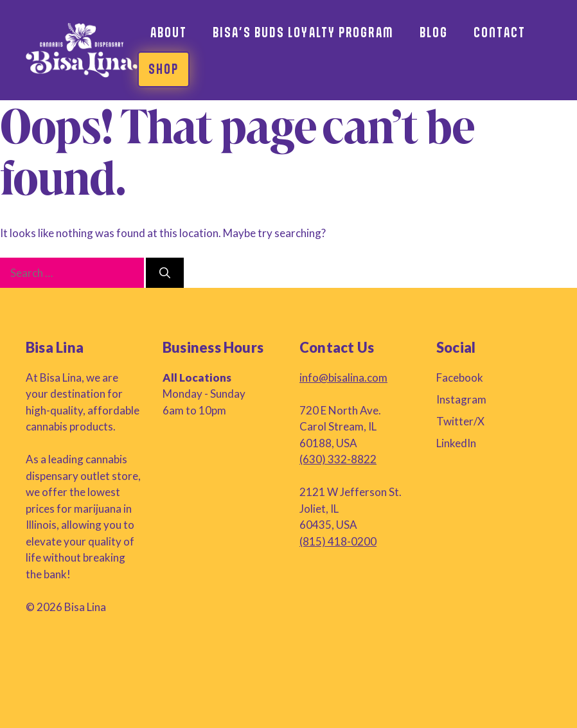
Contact (500, 32)
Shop (164, 69)
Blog (434, 32)
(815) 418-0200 (338, 541)
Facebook (460, 377)
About (169, 32)
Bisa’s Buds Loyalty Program (303, 32)
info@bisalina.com (343, 377)
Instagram (461, 399)
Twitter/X (460, 421)
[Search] (165, 273)
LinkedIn (456, 443)
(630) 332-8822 (338, 459)
